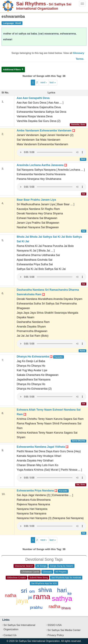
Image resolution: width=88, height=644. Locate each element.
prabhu (36, 607)
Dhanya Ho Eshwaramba (40, 357)
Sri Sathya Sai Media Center (64, 630)
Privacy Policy (56, 635)
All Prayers (61, 572)
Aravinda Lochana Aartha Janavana (42, 165)
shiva (45, 590)
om (32, 591)
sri (24, 591)
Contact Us (10, 635)
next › (44, 82)
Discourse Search (24, 566)
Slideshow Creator (17, 577)
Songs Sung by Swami (61, 566)
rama (42, 597)
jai (30, 597)
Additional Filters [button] (12, 70)
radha (55, 606)
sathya (62, 598)
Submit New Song (39, 577)
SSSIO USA (55, 625)
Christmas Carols (30, 572)
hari (62, 590)
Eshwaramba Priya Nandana (43, 491)
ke (70, 593)
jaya (22, 601)
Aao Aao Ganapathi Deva (33, 98)
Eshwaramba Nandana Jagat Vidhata (43, 447)
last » (53, 82)
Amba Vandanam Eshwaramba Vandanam (46, 130)
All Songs (41, 566)
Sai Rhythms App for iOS (44, 583)
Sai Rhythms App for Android (66, 577)
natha (11, 595)
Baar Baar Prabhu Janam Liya (36, 200)
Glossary (47, 572)
